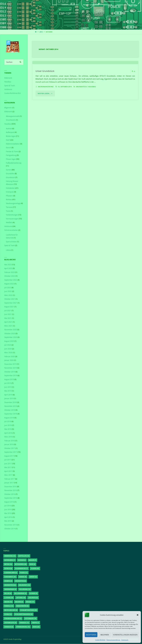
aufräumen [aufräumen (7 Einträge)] (10, 560)
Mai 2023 (8, 265)
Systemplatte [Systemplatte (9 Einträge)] (10, 623)
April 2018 (8, 433)
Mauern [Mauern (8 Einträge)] (19, 602)
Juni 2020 (8, 349)
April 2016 (8, 517)
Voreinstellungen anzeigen (125, 635)
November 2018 (11, 406)
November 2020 (11, 330)
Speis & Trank (10, 86)
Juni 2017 (8, 464)
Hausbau (92, 117)
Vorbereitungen (12, 215)
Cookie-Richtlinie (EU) (12, 93)
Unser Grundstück (45, 101)
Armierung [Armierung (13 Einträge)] (10, 556)
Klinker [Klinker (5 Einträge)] (33, 593)
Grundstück (81, 117)
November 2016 (11, 490)
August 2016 (9, 502)
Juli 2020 (8, 345)
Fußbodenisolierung (14, 163)
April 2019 (8, 395)
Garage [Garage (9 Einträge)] (23, 577)
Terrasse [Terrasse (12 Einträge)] (24, 623)
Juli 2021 (8, 311)
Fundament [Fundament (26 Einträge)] (10, 577)
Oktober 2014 (10, 529)
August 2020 (9, 341)
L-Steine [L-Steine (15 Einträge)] (9, 598)
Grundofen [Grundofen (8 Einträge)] (20, 581)
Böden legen (11, 136)
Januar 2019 (9, 399)
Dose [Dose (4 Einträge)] (32, 564)
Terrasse (9, 207)
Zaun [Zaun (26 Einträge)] (36, 627)
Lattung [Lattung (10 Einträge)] (21, 598)
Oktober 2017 (10, 448)
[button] (138, 615)
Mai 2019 (8, 391)
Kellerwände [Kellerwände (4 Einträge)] (20, 593)
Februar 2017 (10, 479)
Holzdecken (10, 188)
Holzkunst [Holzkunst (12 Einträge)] (24, 585)
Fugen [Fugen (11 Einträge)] (24, 573)
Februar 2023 (10, 272)
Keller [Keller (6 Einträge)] (8, 593)
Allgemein (8, 108)
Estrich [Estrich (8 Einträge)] (8, 569)
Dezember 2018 (10, 402)
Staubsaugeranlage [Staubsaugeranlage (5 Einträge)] (13, 619)
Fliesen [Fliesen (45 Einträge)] (35, 569)
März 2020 (8, 353)
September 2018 (11, 414)
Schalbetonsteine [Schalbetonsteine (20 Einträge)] (29, 610)
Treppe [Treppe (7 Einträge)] (35, 623)
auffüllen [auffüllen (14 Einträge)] (24, 556)
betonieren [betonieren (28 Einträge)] (21, 564)
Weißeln (9, 223)
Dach (8, 140)
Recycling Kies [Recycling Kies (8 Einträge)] (11, 610)
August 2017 (9, 456)
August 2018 (9, 418)
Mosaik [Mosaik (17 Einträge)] (30, 602)
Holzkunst (8, 89)
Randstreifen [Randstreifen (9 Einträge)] (22, 606)
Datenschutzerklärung (113, 640)
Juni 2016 (8, 510)
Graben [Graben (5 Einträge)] (8, 581)
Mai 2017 (8, 467)
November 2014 (11, 525)
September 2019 (11, 376)
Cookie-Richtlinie (100, 640)
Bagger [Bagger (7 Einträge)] (32, 560)
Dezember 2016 (10, 487)
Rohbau (9, 200)
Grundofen (10, 174)
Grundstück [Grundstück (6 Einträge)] (10, 585)
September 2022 (11, 280)
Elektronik (8, 78)
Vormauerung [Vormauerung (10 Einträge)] (23, 627)
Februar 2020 (10, 356)
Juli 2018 (8, 421)
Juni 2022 (8, 291)
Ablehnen (105, 635)
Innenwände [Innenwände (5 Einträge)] (10, 589)
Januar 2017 (9, 483)
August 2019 (9, 379)
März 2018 (8, 437)
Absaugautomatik (13, 116)
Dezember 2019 (10, 364)
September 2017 (11, 452)
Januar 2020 (9, 360)
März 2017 (8, 475)
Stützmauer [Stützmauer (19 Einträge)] (30, 619)
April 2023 (8, 268)
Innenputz (10, 192)
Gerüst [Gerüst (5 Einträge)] (33, 577)
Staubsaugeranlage (13, 203)
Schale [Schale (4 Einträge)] (8, 614)
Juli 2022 (8, 288)
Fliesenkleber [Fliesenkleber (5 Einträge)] (11, 573)
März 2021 (8, 326)
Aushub (9, 129)
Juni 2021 (8, 314)
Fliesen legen (11, 159)
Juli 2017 (8, 460)
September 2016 (11, 498)
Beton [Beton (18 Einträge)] (8, 564)
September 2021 (11, 303)
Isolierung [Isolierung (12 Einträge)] (25, 589)
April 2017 (8, 471)
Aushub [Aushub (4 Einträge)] (22, 560)
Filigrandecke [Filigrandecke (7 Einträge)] (21, 569)
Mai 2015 (8, 521)
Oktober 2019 (10, 372)
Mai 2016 (8, 513)
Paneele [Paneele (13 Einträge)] (9, 606)
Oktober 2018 (10, 410)
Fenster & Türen (12, 152)
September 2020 (11, 337)
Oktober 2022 (10, 276)
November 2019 (11, 368)
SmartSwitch (11, 120)
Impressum (125, 640)
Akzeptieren (91, 635)
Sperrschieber (11, 242)
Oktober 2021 (10, 299)
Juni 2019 (8, 387)
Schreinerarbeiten (11, 230)
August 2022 (9, 284)
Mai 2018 (8, 429)
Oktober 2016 (10, 494)
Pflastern (9, 196)
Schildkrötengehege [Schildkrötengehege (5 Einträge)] (24, 614)
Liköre (8, 250)
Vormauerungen (12, 219)
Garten (9, 170)
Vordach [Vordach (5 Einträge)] (9, 627)
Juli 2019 (8, 383)
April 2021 (8, 322)
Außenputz (10, 132)
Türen (8, 211)
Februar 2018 (10, 441)
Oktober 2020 (10, 334)
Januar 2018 (9, 444)
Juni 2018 (8, 425)
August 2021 (9, 307)
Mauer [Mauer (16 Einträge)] (8, 602)
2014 (41, 32)
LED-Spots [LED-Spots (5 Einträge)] (33, 598)
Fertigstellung (11, 155)
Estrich (9, 148)
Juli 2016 (8, 506)
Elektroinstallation (13, 144)
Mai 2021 (8, 318)
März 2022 (8, 295)
